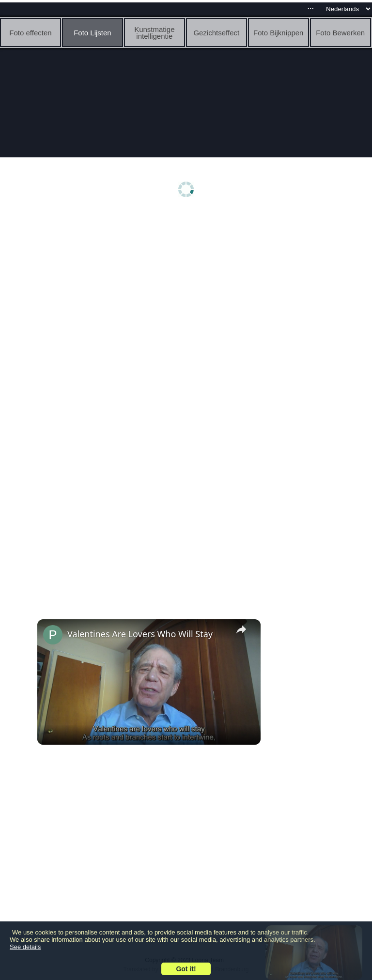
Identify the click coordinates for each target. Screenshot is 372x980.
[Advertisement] (186, 289)
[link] (53, 635)
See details (25, 947)
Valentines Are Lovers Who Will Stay (140, 634)
